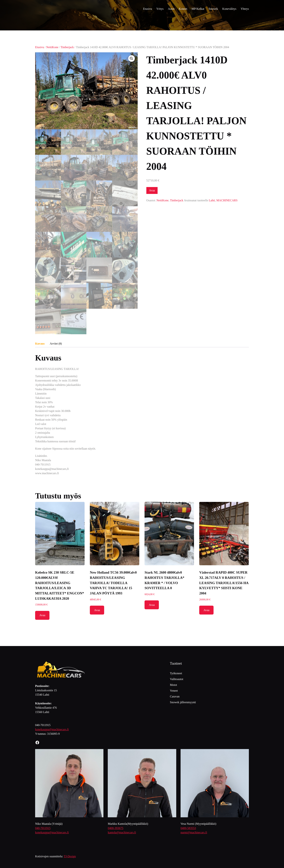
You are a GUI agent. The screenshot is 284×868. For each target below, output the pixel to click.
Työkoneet (176, 673)
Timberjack (67, 47)
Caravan (175, 696)
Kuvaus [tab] (40, 344)
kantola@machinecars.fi (122, 832)
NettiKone (52, 47)
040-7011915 (43, 828)
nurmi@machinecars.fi (194, 832)
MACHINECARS (227, 200)
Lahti (212, 200)
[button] (131, 58)
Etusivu (40, 47)
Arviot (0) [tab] (56, 344)
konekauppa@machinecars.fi (52, 729)
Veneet (174, 691)
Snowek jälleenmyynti (183, 702)
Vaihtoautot (177, 679)
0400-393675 (115, 828)
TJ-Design (70, 856)
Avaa (152, 190)
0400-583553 (188, 828)
